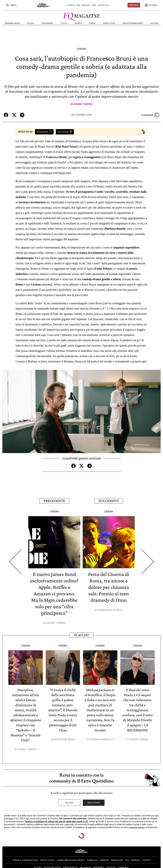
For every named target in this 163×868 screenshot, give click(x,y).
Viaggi (92, 23)
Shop (94, 5)
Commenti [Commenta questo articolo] (150, 115)
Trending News (12, 23)
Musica (78, 23)
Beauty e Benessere (133, 23)
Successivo (109, 501)
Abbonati (134, 5)
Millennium (86, 5)
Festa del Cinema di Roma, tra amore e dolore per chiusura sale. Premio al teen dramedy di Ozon (109, 587)
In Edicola (71, 5)
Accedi (69, 802)
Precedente (54, 501)
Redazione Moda (64, 739)
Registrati (94, 802)
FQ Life (31, 23)
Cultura (154, 23)
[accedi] (151, 5)
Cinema (64, 23)
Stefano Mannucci (102, 739)
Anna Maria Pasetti (110, 610)
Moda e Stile (109, 23)
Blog (78, 5)
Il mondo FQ (104, 5)
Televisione (47, 23)
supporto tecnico (137, 827)
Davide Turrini (83, 104)
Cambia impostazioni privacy (71, 860)
